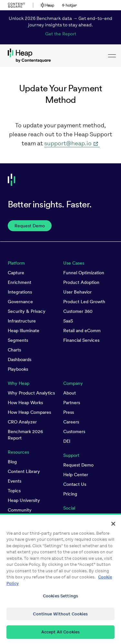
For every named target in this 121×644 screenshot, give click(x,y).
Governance (20, 302)
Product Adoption (81, 282)
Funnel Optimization (84, 273)
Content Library (24, 471)
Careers (71, 422)
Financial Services (81, 340)
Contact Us (75, 484)
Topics (14, 491)
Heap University (24, 500)
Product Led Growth (84, 302)
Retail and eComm (82, 331)
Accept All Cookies (60, 635)
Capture (16, 273)
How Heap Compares (29, 412)
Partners (72, 403)
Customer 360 (78, 311)
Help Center (76, 475)
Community (20, 510)
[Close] (113, 526)
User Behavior (77, 292)
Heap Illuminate (24, 331)
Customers (74, 431)
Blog (12, 462)
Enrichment (20, 282)
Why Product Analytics (31, 393)
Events (15, 481)
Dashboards (20, 359)
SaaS (68, 321)
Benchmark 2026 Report (25, 435)
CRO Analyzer (22, 422)
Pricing (70, 494)
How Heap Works (25, 403)
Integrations (20, 292)
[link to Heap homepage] (60, 56)
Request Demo (78, 465)
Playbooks (18, 369)
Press (69, 412)
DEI (67, 441)
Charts (14, 350)
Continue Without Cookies (60, 617)
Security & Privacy (27, 311)
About (70, 393)
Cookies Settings (60, 599)
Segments (18, 340)
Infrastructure (22, 321)
